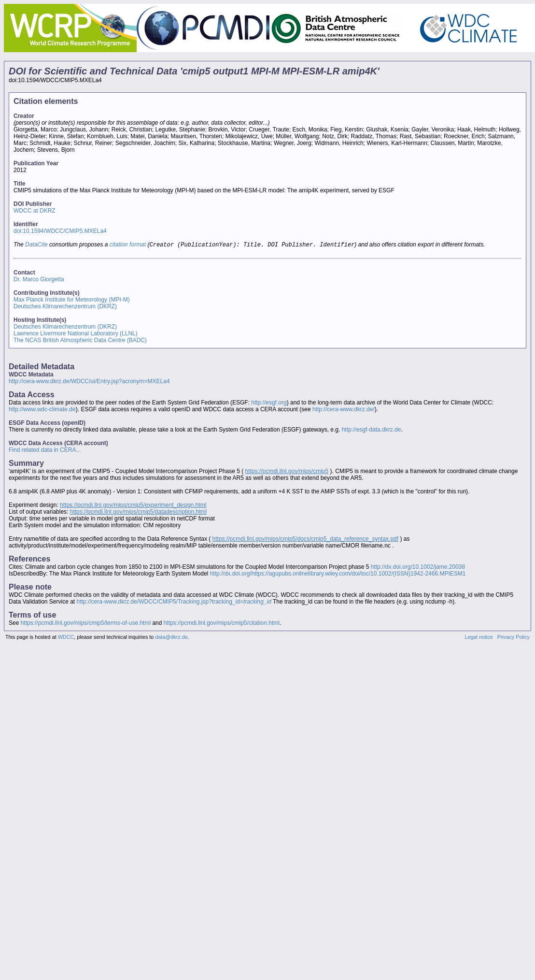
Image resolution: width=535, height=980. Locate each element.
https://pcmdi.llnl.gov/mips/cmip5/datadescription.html (138, 513)
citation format (128, 245)
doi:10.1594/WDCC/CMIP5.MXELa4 (60, 231)
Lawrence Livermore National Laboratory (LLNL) (76, 334)
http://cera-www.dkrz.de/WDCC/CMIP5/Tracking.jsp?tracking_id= (174, 603)
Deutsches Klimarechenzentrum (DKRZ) (65, 307)
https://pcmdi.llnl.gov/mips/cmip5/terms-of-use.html (86, 624)
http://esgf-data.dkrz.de (372, 431)
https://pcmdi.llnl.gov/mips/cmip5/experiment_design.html (133, 506)
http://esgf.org (269, 404)
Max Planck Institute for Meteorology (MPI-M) (72, 301)
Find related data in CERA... (45, 451)
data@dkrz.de (171, 638)
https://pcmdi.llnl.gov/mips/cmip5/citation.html (222, 624)
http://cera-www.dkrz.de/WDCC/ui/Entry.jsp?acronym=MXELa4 (89, 382)
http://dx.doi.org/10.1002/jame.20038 (418, 568)
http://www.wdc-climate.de (42, 410)
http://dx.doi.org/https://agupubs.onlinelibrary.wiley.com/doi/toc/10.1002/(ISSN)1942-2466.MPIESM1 (338, 575)
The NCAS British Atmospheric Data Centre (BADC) (80, 341)
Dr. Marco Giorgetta (39, 280)
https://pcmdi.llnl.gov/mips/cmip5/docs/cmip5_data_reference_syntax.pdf (306, 540)
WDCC (66, 638)
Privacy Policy (514, 638)
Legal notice (479, 638)
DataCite (36, 245)
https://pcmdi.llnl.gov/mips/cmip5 (287, 472)
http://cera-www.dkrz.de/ (344, 410)
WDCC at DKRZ (35, 211)
